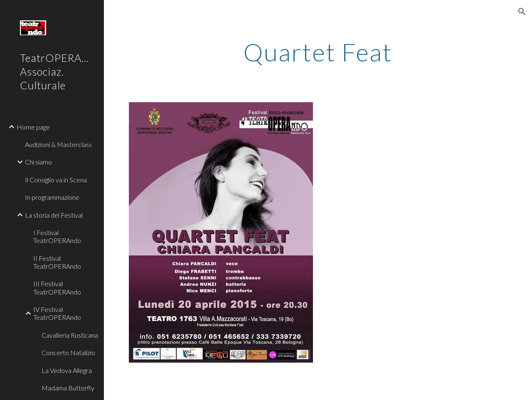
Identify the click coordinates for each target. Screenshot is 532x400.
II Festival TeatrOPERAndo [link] (57, 262)
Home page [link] (33, 127)
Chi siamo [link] (38, 162)
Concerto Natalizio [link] (68, 352)
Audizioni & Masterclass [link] (58, 144)
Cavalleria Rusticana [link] (70, 335)
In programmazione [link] (52, 197)
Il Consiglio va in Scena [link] (56, 180)
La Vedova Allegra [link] (67, 370)
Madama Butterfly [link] (68, 388)
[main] (318, 52)
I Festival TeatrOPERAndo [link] (57, 236)
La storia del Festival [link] (54, 215)
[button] (522, 12)
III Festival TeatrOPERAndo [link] (57, 287)
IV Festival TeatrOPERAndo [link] (57, 313)
